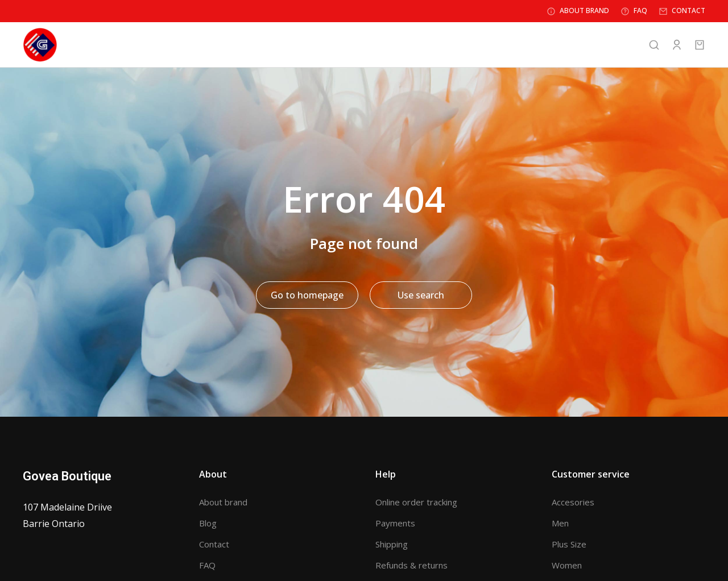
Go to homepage (307, 296)
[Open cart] (700, 45)
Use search (421, 296)
